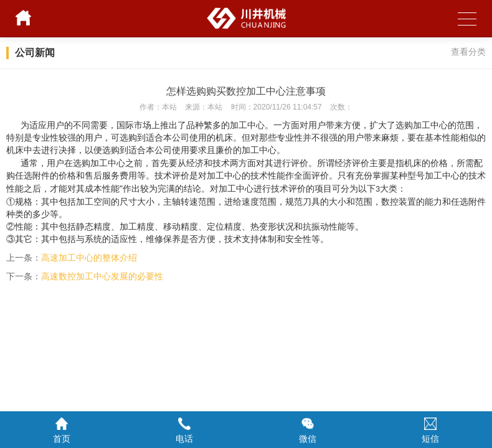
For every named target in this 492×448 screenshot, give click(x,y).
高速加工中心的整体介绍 (89, 258)
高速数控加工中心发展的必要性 (102, 276)
